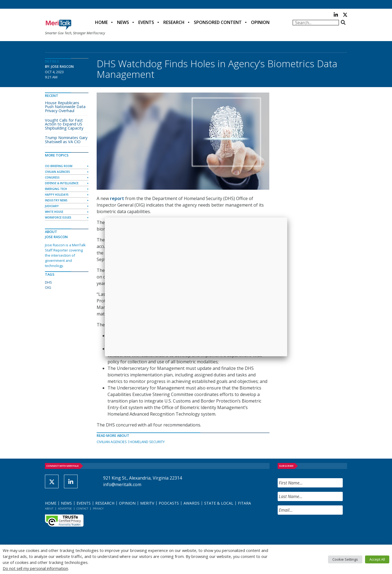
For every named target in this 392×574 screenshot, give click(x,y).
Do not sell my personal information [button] (35, 568)
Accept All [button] (377, 559)
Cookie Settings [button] (345, 559)
